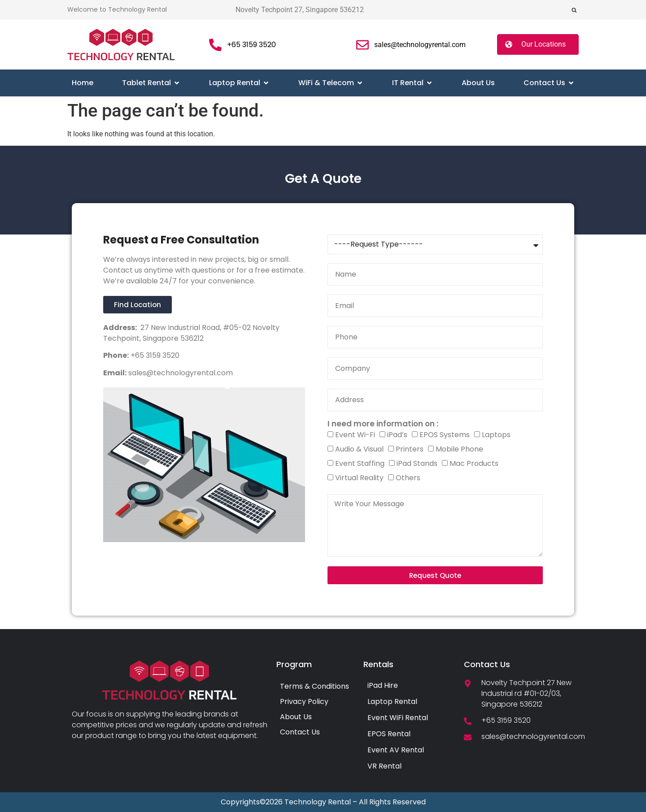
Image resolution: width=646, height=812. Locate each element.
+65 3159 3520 (154, 355)
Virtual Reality (359, 478)
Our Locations (543, 44)
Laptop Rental (392, 701)
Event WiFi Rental (398, 718)
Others (408, 478)
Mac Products (474, 463)
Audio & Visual (359, 449)
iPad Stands (417, 463)
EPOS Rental (389, 734)
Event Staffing (360, 463)
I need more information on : (383, 424)
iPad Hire (383, 685)
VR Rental (384, 766)
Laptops (496, 435)
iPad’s (397, 435)
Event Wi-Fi (355, 435)
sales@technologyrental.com (180, 373)
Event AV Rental (396, 750)
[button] (574, 10)
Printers (410, 449)
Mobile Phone (459, 449)
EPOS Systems (445, 435)
